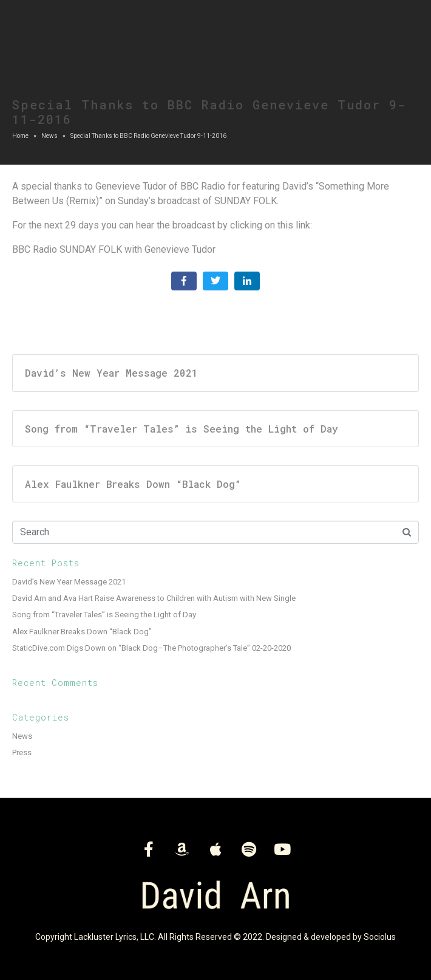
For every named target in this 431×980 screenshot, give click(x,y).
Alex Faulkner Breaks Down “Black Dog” (82, 632)
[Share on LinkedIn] (247, 281)
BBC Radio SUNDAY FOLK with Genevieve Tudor (114, 249)
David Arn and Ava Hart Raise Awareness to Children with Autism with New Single (154, 598)
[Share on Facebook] (184, 281)
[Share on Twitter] (215, 281)
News (22, 736)
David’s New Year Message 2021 (69, 582)
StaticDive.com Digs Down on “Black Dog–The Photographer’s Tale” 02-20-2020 (151, 648)
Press (22, 752)
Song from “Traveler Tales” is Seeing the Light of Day (104, 615)
